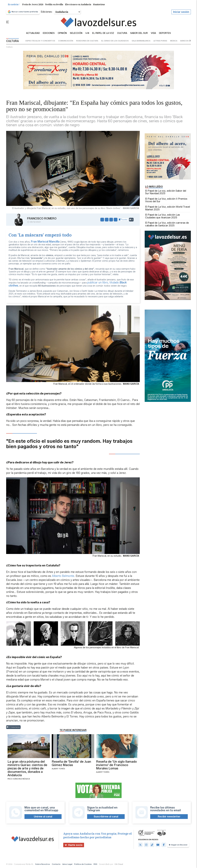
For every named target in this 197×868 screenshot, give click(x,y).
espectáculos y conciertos (40, 41)
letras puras (160, 41)
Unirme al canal (43, 817)
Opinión (62, 33)
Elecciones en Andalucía (78, 4)
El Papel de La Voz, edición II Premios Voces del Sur (166, 200)
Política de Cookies (83, 864)
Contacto (56, 864)
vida (153, 33)
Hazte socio (74, 845)
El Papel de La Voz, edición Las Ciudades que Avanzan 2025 (163, 216)
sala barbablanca (141, 41)
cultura (9, 47)
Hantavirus (99, 4)
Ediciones (49, 33)
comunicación (66, 41)
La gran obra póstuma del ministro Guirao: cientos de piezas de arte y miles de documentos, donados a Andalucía (27, 768)
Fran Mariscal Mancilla (45, 242)
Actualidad (33, 33)
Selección (76, 33)
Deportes (165, 33)
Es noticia (14, 4)
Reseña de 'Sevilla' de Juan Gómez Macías (71, 763)
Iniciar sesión (181, 12)
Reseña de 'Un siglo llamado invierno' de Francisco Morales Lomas (116, 765)
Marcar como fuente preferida (23, 12)
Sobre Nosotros (43, 864)
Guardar (123, 220)
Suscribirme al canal (106, 817)
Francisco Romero (42, 219)
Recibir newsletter (169, 817)
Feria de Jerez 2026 (33, 4)
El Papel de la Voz (103, 33)
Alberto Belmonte (63, 576)
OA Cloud (119, 864)
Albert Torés (58, 769)
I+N (87, 33)
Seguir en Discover (178, 845)
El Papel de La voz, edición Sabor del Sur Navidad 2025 (166, 192)
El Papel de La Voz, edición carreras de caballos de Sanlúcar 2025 (167, 224)
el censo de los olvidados (115, 41)
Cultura (122, 33)
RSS (95, 864)
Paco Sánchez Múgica (19, 779)
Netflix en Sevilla (54, 4)
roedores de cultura (87, 41)
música (174, 41)
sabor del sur (139, 33)
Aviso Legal (67, 864)
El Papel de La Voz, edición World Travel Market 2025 (168, 208)
